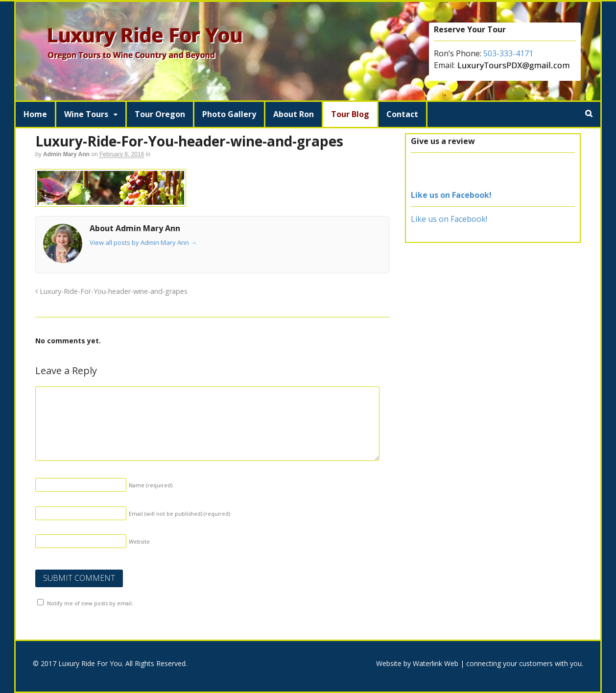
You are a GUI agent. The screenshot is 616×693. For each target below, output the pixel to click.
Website (139, 541)
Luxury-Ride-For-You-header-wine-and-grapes (111, 291)
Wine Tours (86, 114)
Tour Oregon (160, 114)
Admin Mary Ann (66, 154)
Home (35, 114)
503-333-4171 (508, 53)
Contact (402, 114)
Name (151, 485)
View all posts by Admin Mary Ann (143, 242)
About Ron (294, 114)
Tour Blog (350, 114)
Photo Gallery (229, 114)
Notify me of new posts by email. (90, 603)
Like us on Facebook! (451, 195)
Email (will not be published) (179, 514)
